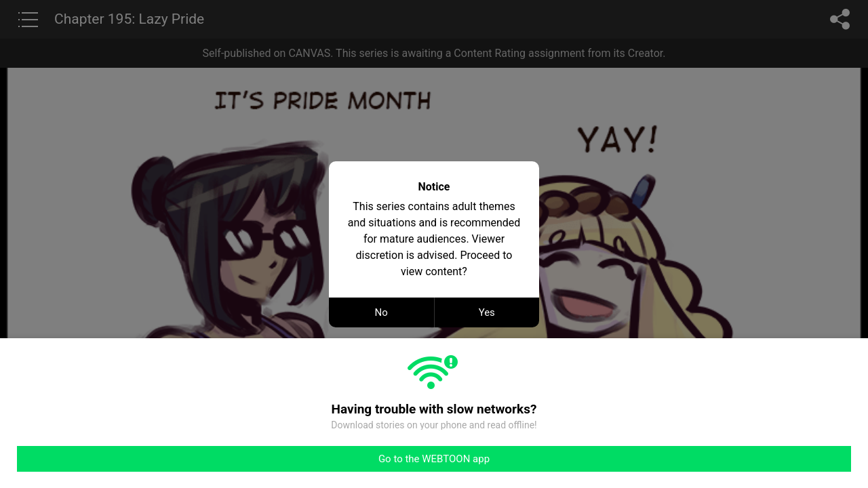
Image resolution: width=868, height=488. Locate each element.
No (381, 312)
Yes (487, 312)
